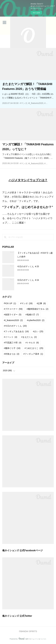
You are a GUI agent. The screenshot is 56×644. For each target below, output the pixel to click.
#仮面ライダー (13, 315)
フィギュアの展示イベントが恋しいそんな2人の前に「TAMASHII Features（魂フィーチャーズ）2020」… (27, 156)
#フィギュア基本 (33, 354)
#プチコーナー (13, 309)
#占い (38, 331)
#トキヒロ (32, 343)
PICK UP (10, 303)
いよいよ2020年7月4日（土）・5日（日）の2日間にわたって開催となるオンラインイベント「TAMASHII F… (28, 96)
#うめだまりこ (34, 348)
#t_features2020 (36, 103)
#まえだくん (29, 337)
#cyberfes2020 (36, 320)
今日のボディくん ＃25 (28, 266)
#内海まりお (12, 354)
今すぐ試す (36, 13)
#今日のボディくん (15, 326)
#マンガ (23, 103)
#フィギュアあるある (16, 331)
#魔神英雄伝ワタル (38, 309)
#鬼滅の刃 (32, 315)
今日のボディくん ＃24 (28, 280)
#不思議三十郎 (13, 343)
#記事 (41, 303)
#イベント (11, 337)
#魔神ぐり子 (12, 348)
